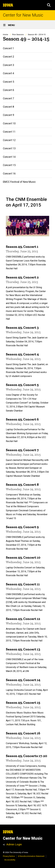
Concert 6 (9, 90)
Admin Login (14, 844)
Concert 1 (9, 48)
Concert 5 (9, 82)
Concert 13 (9, 148)
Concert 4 (9, 73)
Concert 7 (9, 98)
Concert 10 (9, 123)
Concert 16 (9, 174)
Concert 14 (9, 157)
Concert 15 (9, 165)
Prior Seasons (18, 34)
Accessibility (10, 860)
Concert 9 (9, 115)
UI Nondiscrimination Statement (31, 856)
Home (5, 34)
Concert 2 (9, 57)
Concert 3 (9, 65)
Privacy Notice (9, 856)
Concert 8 (9, 107)
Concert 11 (9, 132)
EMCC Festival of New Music (19, 182)
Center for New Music (23, 15)
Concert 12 (9, 140)
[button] (49, 5)
